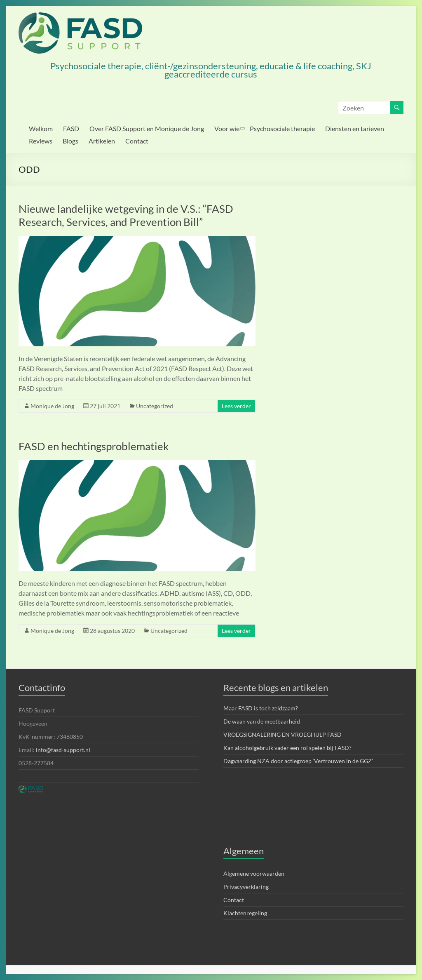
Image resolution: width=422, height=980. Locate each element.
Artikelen (102, 141)
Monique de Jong (52, 406)
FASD (71, 128)
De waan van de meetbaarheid (262, 721)
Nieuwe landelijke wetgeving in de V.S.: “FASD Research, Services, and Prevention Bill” (126, 215)
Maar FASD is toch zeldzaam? (261, 708)
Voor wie (227, 128)
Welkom (41, 128)
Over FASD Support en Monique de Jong (147, 128)
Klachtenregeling (245, 913)
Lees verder (236, 406)
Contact (137, 141)
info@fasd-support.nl (63, 750)
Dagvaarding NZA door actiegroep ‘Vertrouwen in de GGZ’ (298, 761)
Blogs (70, 141)
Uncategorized (155, 406)
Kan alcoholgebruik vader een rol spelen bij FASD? (287, 748)
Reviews (41, 141)
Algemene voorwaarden (254, 873)
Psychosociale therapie (282, 128)
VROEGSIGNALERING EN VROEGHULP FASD (283, 734)
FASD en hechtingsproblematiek (94, 446)
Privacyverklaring (246, 887)
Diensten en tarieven (355, 128)
